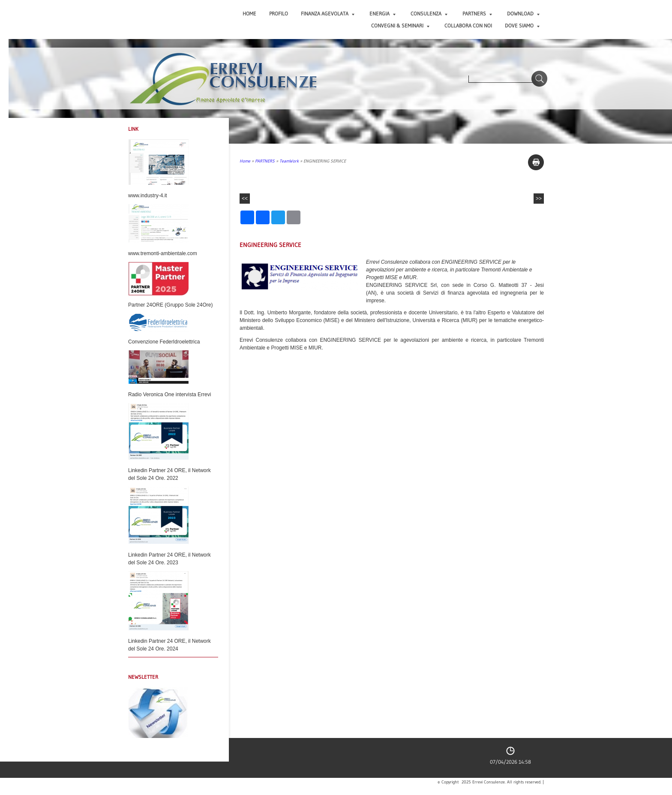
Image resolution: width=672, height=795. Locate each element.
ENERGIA (382, 14)
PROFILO (279, 14)
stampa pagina (536, 162)
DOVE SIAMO (522, 26)
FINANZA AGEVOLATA (328, 14)
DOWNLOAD (523, 14)
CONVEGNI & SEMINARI (400, 26)
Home (249, 14)
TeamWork (289, 161)
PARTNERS (477, 14)
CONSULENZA (429, 14)
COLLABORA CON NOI (468, 26)
